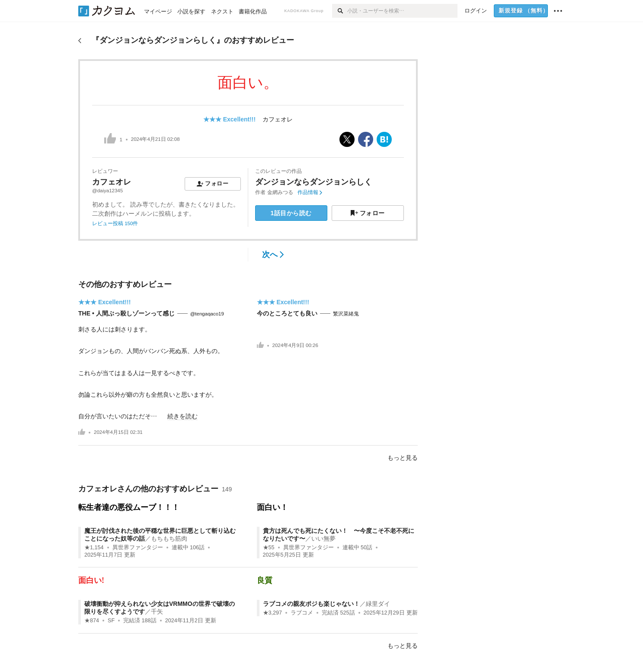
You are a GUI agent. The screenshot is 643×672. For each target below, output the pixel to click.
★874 (92, 621)
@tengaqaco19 (207, 314)
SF (111, 621)
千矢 (157, 611)
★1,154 (94, 548)
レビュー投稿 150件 (115, 223)
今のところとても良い (287, 313)
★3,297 (273, 613)
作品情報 (310, 192)
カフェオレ (278, 119)
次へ (273, 255)
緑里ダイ (378, 604)
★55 (269, 548)
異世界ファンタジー (138, 548)
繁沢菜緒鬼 (346, 314)
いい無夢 (323, 538)
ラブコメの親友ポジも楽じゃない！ (311, 604)
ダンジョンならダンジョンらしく (314, 182)
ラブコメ (302, 613)
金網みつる (280, 192)
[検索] (340, 11)
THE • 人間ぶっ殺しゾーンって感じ (126, 313)
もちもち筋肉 (169, 538)
